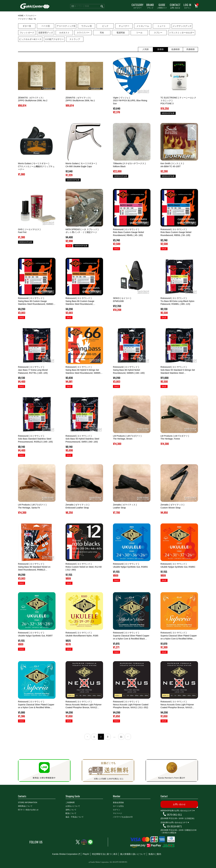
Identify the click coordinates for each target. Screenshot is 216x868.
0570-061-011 (174, 815)
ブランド (150, 6)
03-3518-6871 (174, 826)
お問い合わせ (175, 6)
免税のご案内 (155, 854)
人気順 (145, 49)
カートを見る (118, 806)
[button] (87, 737)
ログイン (187, 6)
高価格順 (190, 49)
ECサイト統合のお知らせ (28, 810)
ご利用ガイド (162, 6)
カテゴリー (137, 6)
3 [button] (108, 737)
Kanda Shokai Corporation (65, 854)
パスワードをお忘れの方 (123, 817)
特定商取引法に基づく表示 (105, 854)
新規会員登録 (118, 803)
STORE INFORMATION (28, 803)
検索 (102, 6)
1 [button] (94, 737)
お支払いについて (73, 806)
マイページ (117, 813)
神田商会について (25, 806)
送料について (71, 810)
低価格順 (175, 49)
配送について (71, 813)
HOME (21, 16)
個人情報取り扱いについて (133, 854)
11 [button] (121, 737)
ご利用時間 (70, 803)
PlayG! (86, 854)
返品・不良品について (75, 817)
